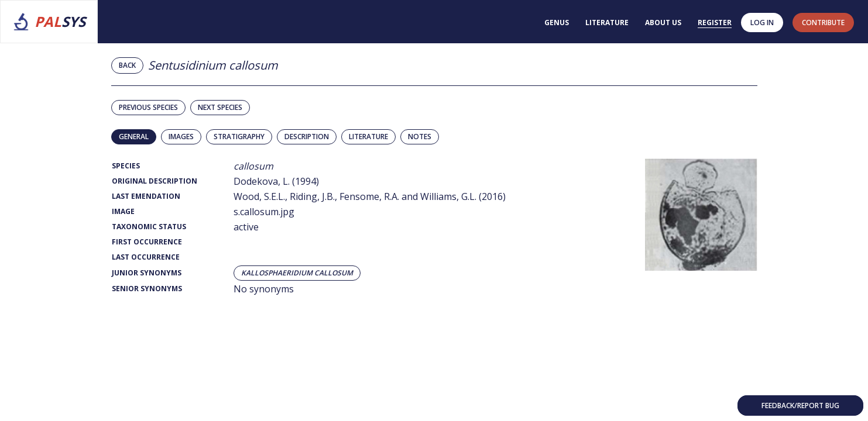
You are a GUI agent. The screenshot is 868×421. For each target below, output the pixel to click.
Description (307, 137)
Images (181, 137)
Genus (557, 23)
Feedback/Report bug (800, 406)
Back (127, 65)
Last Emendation (146, 196)
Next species (220, 107)
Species (126, 166)
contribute (823, 23)
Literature (607, 23)
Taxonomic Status (149, 227)
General (134, 137)
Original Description (155, 181)
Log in (762, 23)
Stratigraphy (239, 137)
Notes (420, 137)
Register (715, 23)
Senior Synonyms (147, 289)
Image (123, 211)
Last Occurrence (146, 257)
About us (663, 23)
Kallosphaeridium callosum (297, 273)
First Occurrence (147, 242)
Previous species (148, 107)
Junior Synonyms (147, 273)
